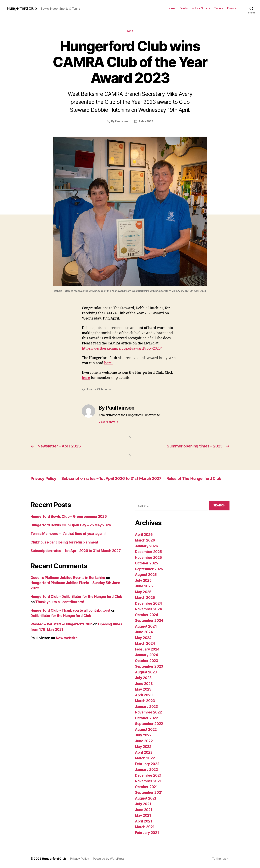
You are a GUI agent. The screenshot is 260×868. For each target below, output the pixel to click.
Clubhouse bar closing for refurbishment (64, 542)
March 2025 (145, 598)
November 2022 (148, 712)
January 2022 (146, 770)
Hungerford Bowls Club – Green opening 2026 (69, 516)
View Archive (108, 422)
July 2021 (143, 804)
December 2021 (148, 775)
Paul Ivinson (122, 121)
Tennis (219, 8)
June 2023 (144, 684)
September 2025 (149, 569)
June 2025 (144, 586)
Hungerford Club (22, 8)
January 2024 (146, 655)
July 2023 (143, 678)
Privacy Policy (43, 478)
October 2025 (146, 563)
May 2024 (143, 638)
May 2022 (143, 747)
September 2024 (149, 621)
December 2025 (148, 552)
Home (171, 8)
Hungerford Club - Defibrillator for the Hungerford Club (76, 597)
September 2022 (149, 724)
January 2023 (146, 707)
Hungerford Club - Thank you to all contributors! (70, 610)
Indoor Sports (201, 8)
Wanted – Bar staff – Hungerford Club (61, 624)
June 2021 (144, 810)
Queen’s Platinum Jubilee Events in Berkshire (68, 578)
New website (67, 638)
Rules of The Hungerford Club (194, 478)
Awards (91, 389)
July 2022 (143, 735)
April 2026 (144, 535)
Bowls (184, 8)
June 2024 (144, 632)
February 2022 (147, 764)
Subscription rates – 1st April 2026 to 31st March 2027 (111, 478)
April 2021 (144, 821)
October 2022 (146, 718)
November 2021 (148, 781)
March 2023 (145, 701)
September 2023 (149, 666)
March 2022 (145, 758)
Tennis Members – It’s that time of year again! (68, 534)
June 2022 (144, 741)
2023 (130, 31)
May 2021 (143, 815)
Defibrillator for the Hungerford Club (61, 616)
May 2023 (143, 689)
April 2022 (144, 752)
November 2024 (148, 609)
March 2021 (145, 827)
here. (108, 363)
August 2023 (146, 672)
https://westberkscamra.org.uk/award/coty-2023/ (122, 349)
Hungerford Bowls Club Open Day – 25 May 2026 (71, 525)
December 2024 (148, 603)
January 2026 (146, 546)
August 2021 (146, 798)
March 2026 (145, 540)
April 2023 (144, 695)
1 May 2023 (146, 121)
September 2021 (149, 792)
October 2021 (146, 787)
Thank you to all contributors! (60, 602)
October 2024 (147, 615)
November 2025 (148, 558)
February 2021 (147, 833)
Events (232, 8)
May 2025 (143, 592)
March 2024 (145, 643)
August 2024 (146, 626)
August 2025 (146, 575)
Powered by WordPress (109, 859)
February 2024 (147, 649)
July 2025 (143, 580)
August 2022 (146, 730)
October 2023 (146, 661)
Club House (104, 389)
